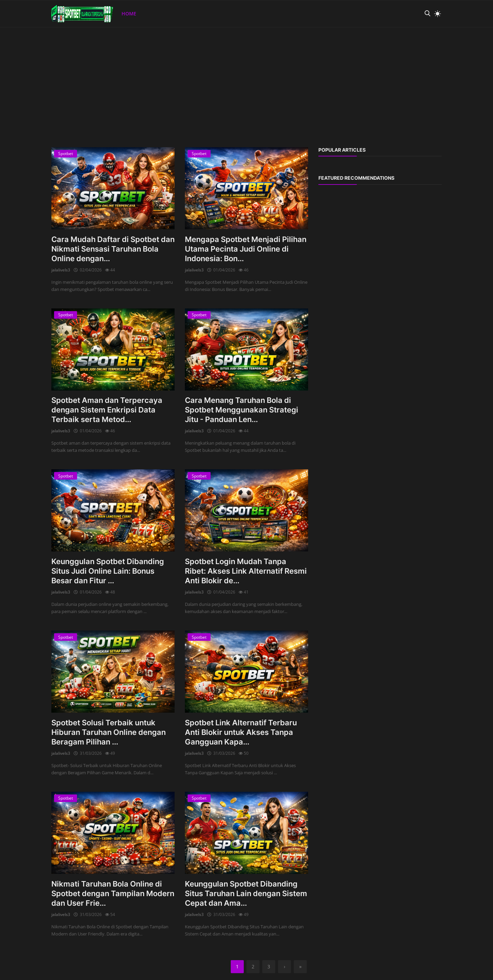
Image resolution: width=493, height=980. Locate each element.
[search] (427, 14)
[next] (285, 967)
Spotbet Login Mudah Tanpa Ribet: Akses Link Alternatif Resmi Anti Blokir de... (246, 571)
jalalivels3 (61, 270)
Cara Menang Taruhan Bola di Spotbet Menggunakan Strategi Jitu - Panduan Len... (242, 410)
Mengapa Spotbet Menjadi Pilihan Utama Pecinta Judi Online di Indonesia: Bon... (246, 249)
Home (129, 14)
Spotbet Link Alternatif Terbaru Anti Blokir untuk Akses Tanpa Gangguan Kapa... (241, 732)
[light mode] (436, 14)
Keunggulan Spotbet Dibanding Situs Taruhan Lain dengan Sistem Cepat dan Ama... (246, 893)
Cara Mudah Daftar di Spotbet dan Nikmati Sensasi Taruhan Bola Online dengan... (113, 249)
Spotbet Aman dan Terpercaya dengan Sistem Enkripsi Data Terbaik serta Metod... (107, 410)
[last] (300, 967)
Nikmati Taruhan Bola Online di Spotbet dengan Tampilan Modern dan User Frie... (113, 893)
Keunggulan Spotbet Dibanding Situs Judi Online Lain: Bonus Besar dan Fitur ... (108, 571)
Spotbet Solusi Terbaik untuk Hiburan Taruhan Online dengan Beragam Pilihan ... (109, 732)
